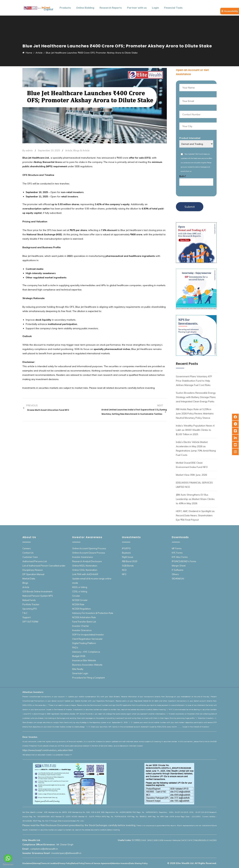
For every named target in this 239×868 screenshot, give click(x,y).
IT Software (178, 570)
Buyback (126, 553)
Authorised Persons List (35, 561)
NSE (144, 840)
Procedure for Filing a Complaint (88, 678)
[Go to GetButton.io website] (8, 865)
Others (175, 574)
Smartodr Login (80, 673)
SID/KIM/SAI (178, 579)
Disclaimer (27, 863)
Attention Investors (120, 863)
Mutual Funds (29, 600)
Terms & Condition (50, 863)
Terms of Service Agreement (98, 863)
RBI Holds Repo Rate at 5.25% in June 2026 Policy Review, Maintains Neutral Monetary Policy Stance (195, 414)
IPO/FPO (126, 548)
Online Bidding (85, 8)
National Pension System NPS (38, 596)
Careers (27, 548)
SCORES (136, 840)
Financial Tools (173, 8)
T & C (25, 613)
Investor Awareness (83, 557)
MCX (184, 840)
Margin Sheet (179, 566)
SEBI (156, 840)
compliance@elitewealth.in (44, 849)
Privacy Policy (65, 863)
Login (155, 8)
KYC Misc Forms (180, 557)
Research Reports (111, 8)
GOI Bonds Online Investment (37, 591)
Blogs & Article (81, 150)
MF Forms (177, 548)
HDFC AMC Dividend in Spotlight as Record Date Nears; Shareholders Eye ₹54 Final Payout (195, 515)
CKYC (190, 840)
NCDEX (213, 840)
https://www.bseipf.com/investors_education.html (48, 750)
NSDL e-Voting (80, 587)
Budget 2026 (79, 656)
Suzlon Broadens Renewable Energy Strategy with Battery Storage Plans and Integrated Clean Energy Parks (196, 397)
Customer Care (30, 557)
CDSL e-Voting (80, 591)
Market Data (29, 579)
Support (27, 617)
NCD (124, 570)
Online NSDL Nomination (85, 566)
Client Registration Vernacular (87, 639)
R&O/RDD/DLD (201, 840)
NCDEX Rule (78, 604)
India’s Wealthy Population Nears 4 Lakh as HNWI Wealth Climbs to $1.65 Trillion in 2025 (195, 430)
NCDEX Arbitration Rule (84, 617)
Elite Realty (78, 669)
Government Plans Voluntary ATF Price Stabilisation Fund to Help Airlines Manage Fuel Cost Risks (194, 381)
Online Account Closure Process (89, 553)
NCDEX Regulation (81, 609)
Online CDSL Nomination (85, 570)
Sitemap (37, 863)
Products (65, 8)
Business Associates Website (87, 665)
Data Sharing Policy (139, 863)
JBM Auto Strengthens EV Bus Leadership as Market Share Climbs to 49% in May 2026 (195, 499)
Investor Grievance (82, 630)
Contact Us (28, 553)
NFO (124, 574)
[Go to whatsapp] (8, 858)
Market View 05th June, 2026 (191, 475)
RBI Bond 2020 (130, 561)
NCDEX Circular (80, 600)
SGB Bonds (128, 566)
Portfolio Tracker (31, 604)
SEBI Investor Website (170, 840)
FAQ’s (75, 647)
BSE (150, 840)
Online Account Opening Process (89, 548)
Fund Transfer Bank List (84, 622)
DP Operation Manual (33, 574)
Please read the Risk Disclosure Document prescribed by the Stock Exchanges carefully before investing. (79, 825)
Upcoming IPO (30, 609)
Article (69, 150)
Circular (76, 596)
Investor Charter (81, 626)
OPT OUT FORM (30, 622)
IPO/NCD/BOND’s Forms (184, 561)
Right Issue (128, 557)
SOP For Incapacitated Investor (88, 635)
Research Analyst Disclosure (87, 561)
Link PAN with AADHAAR (85, 574)
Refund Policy (78, 863)
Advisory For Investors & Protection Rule (93, 613)
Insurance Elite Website (84, 660)
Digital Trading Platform (84, 643)
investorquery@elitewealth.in (66, 853)
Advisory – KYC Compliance (86, 652)
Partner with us (137, 8)
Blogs (25, 583)
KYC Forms (177, 553)
